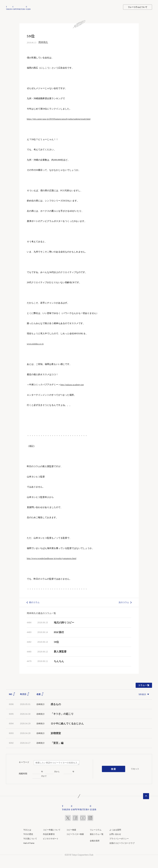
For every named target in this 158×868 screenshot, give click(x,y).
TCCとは (27, 829)
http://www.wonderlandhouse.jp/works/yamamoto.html (52, 558)
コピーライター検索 (75, 834)
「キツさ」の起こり (62, 714)
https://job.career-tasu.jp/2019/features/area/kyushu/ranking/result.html (59, 119)
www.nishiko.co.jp (35, 343)
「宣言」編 (57, 743)
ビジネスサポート (51, 838)
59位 (56, 642)
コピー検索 (71, 829)
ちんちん (59, 661)
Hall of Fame (29, 843)
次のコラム (124, 602)
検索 (114, 769)
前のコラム (34, 602)
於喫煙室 (56, 733)
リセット (135, 768)
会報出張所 (95, 840)
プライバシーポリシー (119, 838)
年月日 (25, 694)
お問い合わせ (115, 834)
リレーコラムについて (138, 7)
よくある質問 (115, 829)
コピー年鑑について (52, 829)
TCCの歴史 (28, 834)
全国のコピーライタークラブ (122, 843)
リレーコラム (96, 829)
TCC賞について (30, 838)
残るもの (56, 704)
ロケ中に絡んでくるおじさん (67, 723)
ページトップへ (146, 796)
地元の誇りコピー (64, 622)
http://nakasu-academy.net (72, 384)
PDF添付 (59, 632)
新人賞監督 (60, 651)
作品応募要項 (49, 834)
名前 (40, 694)
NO (12, 694)
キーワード (24, 762)
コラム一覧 (144, 685)
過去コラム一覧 (97, 834)
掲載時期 (23, 773)
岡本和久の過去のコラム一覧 (41, 613)
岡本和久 (43, 42)
